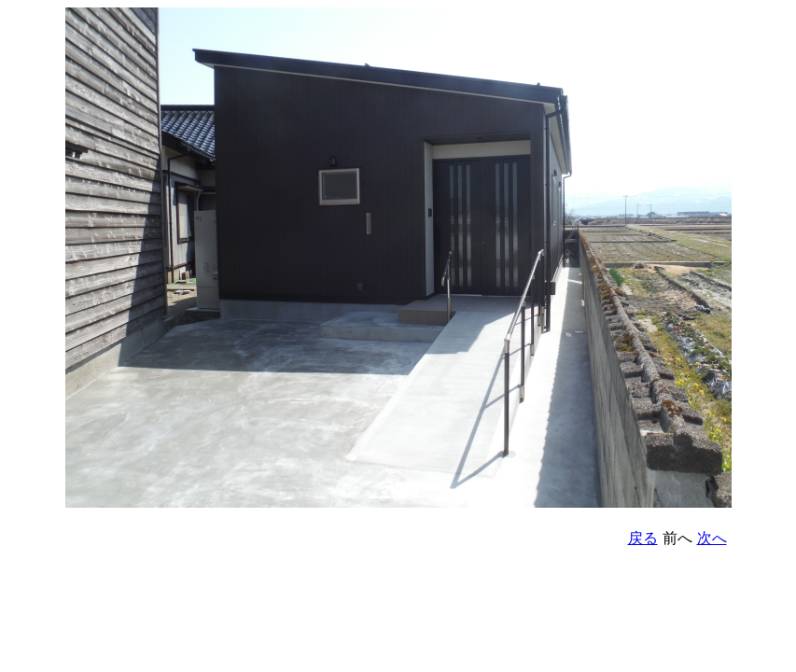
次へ (712, 538)
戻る (643, 538)
